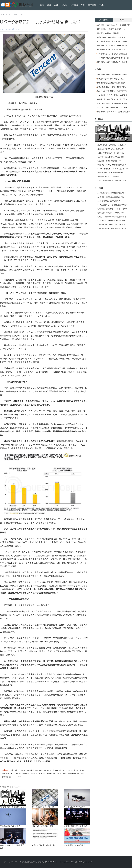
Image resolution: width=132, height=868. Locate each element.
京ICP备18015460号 (11, 862)
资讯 (15, 15)
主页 (11, 15)
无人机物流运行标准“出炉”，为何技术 (111, 157)
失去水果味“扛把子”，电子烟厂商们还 (111, 153)
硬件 (83, 5)
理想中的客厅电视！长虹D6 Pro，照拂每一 (113, 41)
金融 (56, 5)
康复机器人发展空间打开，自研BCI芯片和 (113, 209)
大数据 (64, 5)
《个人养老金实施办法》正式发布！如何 (112, 181)
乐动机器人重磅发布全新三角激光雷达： (112, 197)
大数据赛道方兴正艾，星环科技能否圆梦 (112, 95)
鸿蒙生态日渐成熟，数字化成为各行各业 (112, 75)
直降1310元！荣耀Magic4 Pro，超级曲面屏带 (113, 25)
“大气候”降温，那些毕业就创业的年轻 (111, 173)
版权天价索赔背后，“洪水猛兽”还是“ (111, 149)
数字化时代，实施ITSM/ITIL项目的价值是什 (113, 112)
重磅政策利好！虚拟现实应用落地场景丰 (112, 193)
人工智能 (74, 5)
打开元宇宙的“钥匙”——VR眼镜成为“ (111, 213)
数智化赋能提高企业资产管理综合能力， (112, 83)
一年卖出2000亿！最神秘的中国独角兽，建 (113, 58)
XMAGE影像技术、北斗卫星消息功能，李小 (113, 169)
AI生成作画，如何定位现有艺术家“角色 (112, 221)
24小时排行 (104, 20)
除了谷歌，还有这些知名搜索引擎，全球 (112, 108)
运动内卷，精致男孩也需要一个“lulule (111, 161)
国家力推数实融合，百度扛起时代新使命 (112, 103)
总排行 (123, 20)
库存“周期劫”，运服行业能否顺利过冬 (111, 29)
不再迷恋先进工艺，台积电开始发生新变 (112, 54)
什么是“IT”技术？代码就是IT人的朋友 (111, 79)
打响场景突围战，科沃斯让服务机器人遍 (112, 229)
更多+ (102, 5)
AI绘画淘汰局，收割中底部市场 (109, 201)
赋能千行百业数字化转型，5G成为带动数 (112, 87)
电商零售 (92, 5)
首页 (42, 5)
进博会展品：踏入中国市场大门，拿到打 (112, 62)
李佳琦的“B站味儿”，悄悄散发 (108, 33)
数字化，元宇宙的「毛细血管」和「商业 (112, 99)
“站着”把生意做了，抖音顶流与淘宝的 (111, 50)
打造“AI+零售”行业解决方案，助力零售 (112, 225)
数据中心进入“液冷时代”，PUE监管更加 (112, 91)
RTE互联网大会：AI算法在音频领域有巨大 (113, 205)
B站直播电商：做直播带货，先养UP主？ (112, 37)
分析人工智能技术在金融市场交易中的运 (112, 217)
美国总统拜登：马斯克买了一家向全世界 (112, 46)
